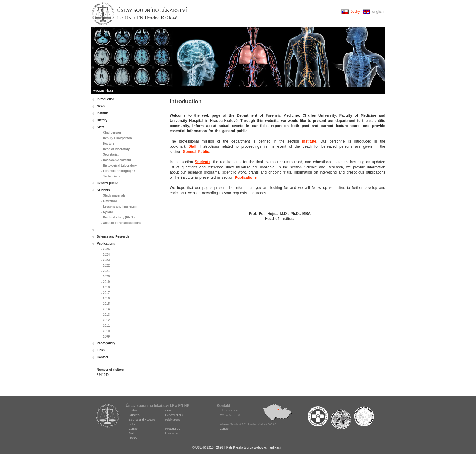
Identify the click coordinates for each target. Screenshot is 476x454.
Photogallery (106, 343)
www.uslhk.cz (103, 91)
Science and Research (113, 237)
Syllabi (108, 212)
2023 (106, 260)
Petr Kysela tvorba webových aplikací (253, 447)
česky (355, 12)
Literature (110, 201)
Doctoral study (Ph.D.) (119, 217)
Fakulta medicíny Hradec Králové (364, 418)
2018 (106, 287)
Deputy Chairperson (117, 138)
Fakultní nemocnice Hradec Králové (318, 418)
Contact (102, 357)
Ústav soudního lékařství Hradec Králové (139, 14)
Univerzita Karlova (341, 419)
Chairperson (112, 133)
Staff (193, 146)
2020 (106, 276)
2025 (106, 249)
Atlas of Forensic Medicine (122, 223)
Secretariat (111, 155)
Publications (246, 177)
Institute (309, 141)
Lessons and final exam (120, 206)
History (102, 120)
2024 (106, 255)
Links (101, 350)
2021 (106, 271)
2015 (106, 304)
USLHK (107, 416)
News (101, 106)
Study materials (114, 196)
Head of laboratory (116, 149)
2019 (106, 282)
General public (107, 183)
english (378, 12)
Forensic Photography (119, 171)
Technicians (112, 176)
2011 (106, 326)
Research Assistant (117, 160)
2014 (106, 309)
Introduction (106, 99)
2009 (106, 337)
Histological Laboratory (120, 165)
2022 (106, 265)
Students (203, 162)
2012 (106, 320)
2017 (106, 293)
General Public (196, 152)
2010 (106, 331)
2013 (106, 315)
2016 (106, 298)
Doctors (109, 144)
